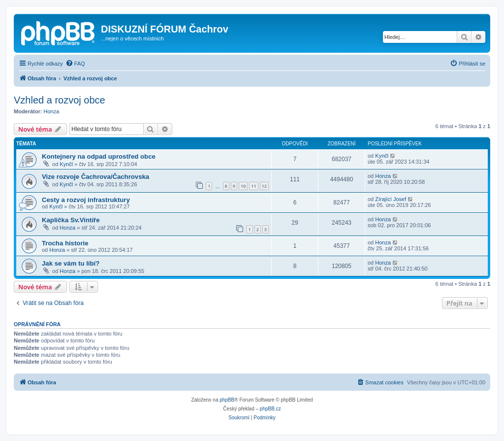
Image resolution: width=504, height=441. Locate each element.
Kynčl (66, 164)
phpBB (227, 400)
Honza (52, 111)
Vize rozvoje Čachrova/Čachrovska (95, 177)
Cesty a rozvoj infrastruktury (86, 200)
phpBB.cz (270, 409)
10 (243, 186)
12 (264, 186)
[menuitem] (75, 64)
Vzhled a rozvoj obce (60, 100)
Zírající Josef (391, 199)
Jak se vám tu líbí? (71, 263)
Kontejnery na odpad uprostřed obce (99, 156)
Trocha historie (65, 243)
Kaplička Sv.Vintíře (71, 220)
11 (253, 186)
